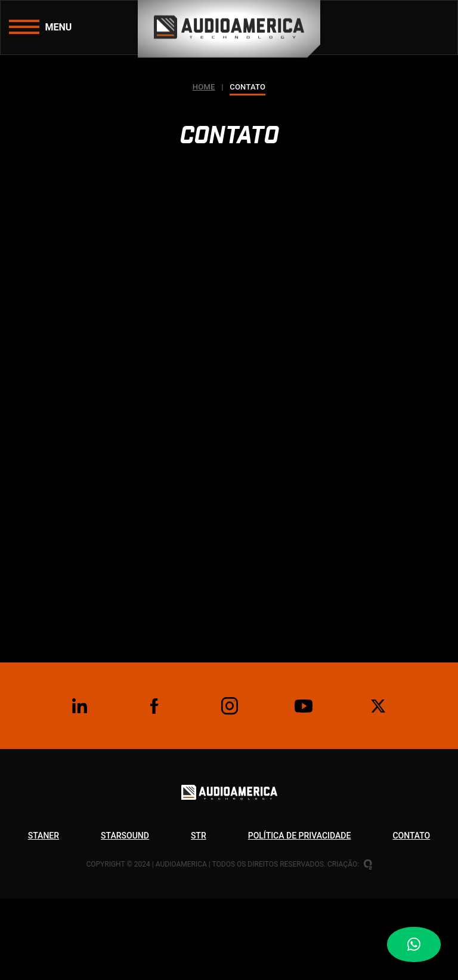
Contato (411, 836)
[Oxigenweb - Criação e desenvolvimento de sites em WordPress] (368, 864)
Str (199, 836)
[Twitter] (379, 706)
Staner (44, 836)
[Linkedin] (79, 706)
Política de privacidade (300, 836)
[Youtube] (304, 706)
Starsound (125, 836)
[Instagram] (229, 706)
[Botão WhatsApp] (422, 944)
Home (204, 87)
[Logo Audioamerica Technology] (229, 806)
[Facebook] (154, 706)
